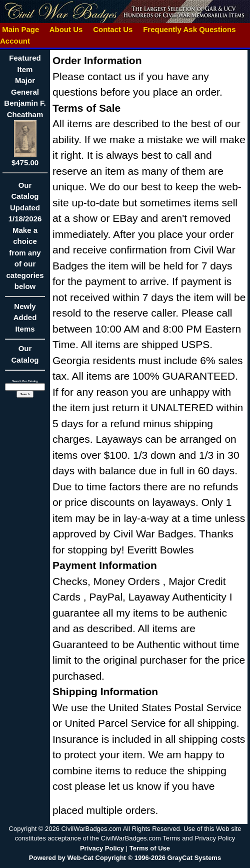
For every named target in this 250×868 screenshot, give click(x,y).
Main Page (21, 29)
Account (15, 41)
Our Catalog (25, 354)
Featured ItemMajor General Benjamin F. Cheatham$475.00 (25, 110)
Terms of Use (150, 848)
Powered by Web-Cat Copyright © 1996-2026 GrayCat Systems (125, 858)
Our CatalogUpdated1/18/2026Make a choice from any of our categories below (25, 239)
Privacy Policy (102, 848)
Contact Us (113, 29)
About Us (66, 29)
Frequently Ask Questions (189, 29)
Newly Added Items (25, 321)
